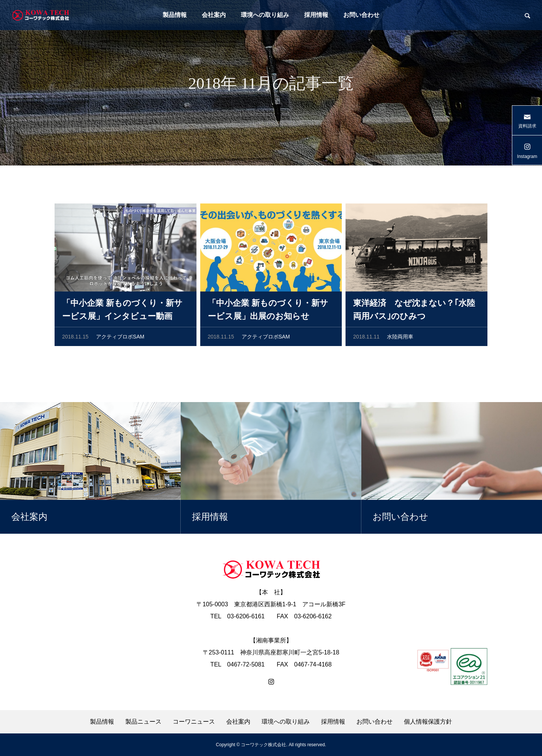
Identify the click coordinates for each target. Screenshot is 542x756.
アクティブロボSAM (120, 338)
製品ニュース (143, 722)
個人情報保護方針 (428, 722)
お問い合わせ (361, 15)
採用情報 (316, 15)
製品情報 (175, 15)
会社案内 (214, 15)
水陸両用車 (400, 338)
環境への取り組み (265, 15)
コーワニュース (194, 722)
